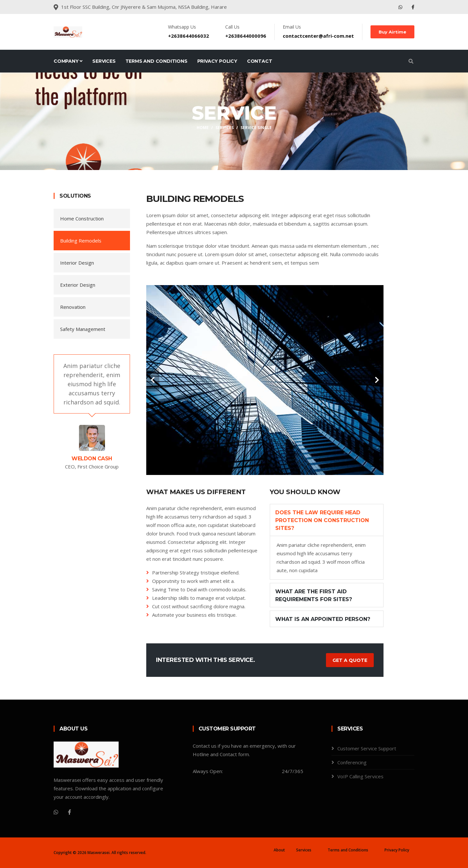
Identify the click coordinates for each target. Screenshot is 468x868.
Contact (260, 61)
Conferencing (352, 762)
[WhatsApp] (56, 812)
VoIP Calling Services (360, 776)
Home (203, 128)
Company (68, 61)
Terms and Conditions (156, 61)
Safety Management (83, 329)
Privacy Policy (217, 61)
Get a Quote (350, 660)
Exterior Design (78, 285)
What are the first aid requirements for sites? (314, 595)
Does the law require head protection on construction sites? (322, 520)
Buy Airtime (392, 32)
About (279, 850)
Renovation (73, 307)
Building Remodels (81, 241)
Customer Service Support (367, 748)
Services (104, 61)
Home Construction (82, 218)
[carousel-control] (153, 380)
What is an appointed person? (323, 619)
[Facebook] (70, 812)
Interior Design (77, 263)
